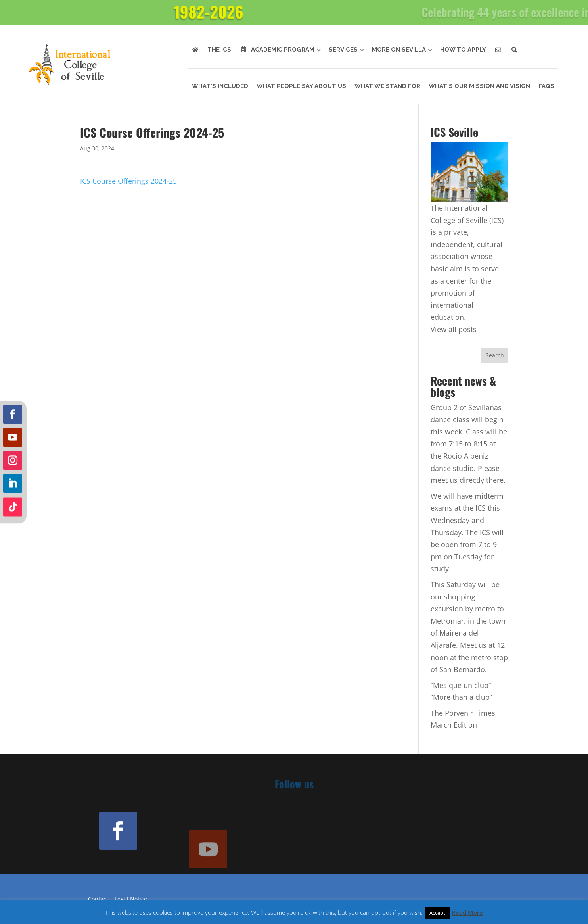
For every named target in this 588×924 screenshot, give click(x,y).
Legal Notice (131, 899)
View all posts (454, 329)
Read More (467, 912)
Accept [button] (437, 913)
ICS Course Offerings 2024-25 (128, 181)
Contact (98, 899)
